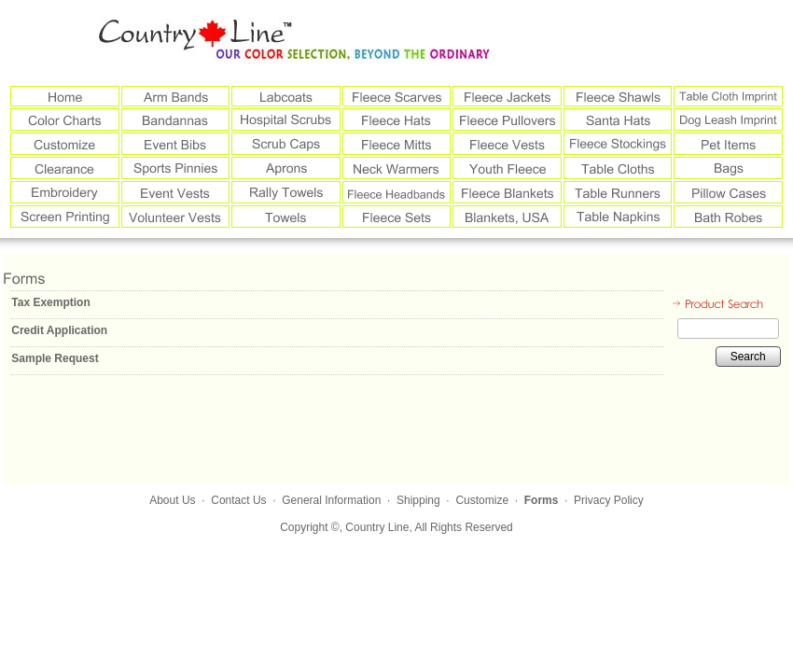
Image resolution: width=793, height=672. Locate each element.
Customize (482, 500)
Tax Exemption (50, 302)
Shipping (418, 500)
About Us (172, 500)
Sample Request (55, 358)
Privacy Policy (609, 500)
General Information (331, 500)
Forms (542, 500)
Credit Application (59, 330)
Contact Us (238, 500)
